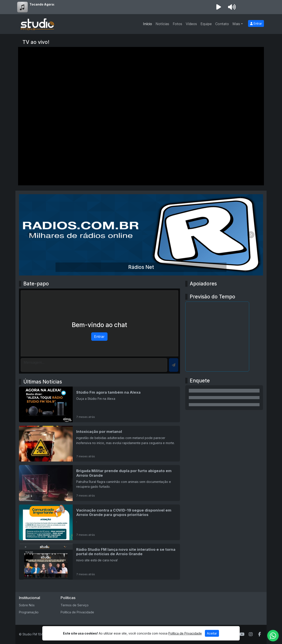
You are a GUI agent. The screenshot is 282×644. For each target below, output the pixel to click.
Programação (29, 612)
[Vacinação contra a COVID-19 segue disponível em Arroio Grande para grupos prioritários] (99, 522)
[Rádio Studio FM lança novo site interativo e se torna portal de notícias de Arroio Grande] (99, 562)
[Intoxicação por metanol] (99, 444)
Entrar (256, 23)
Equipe (206, 24)
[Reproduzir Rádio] (219, 7)
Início (147, 24)
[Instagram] (251, 634)
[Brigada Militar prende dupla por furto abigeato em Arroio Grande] (99, 483)
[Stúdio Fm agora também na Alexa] (99, 404)
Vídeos (191, 24)
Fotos (177, 24)
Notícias (162, 24)
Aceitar (212, 633)
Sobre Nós (27, 605)
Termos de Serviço (75, 605)
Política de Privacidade (77, 612)
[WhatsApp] (273, 636)
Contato (222, 24)
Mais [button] (236, 24)
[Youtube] (242, 634)
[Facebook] (260, 634)
